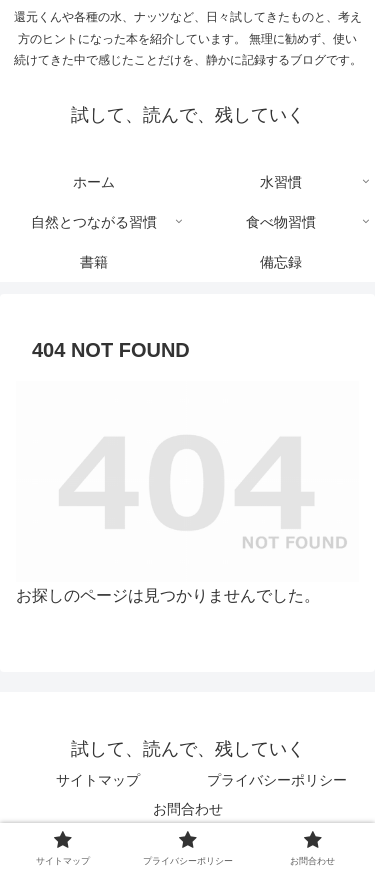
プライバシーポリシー (277, 780)
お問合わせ (188, 809)
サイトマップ (98, 780)
